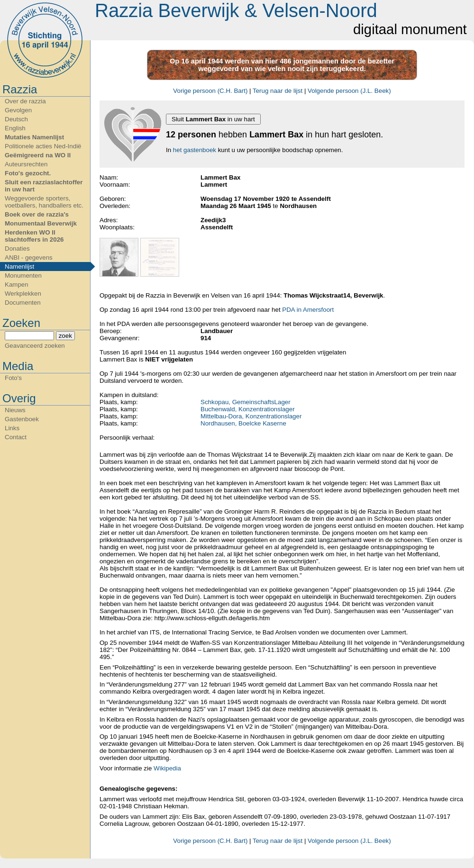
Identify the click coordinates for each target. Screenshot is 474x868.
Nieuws (15, 410)
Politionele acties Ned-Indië (43, 146)
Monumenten (23, 276)
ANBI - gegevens (29, 258)
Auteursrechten (26, 164)
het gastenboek (195, 150)
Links (12, 428)
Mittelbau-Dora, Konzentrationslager (251, 416)
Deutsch (16, 119)
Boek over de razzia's (37, 214)
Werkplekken (23, 294)
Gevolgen (18, 110)
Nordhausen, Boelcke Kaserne (243, 423)
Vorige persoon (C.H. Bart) (210, 91)
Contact (16, 437)
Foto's (13, 378)
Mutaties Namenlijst (34, 137)
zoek (65, 336)
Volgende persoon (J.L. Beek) (349, 91)
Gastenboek (22, 419)
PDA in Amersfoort (308, 310)
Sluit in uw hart (213, 119)
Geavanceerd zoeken (35, 346)
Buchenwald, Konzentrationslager (248, 409)
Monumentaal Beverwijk (41, 223)
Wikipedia (166, 768)
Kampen (17, 285)
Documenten (23, 303)
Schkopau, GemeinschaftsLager (246, 402)
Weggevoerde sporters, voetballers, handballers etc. (44, 202)
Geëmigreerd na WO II (38, 155)
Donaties (17, 249)
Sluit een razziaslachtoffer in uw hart (44, 186)
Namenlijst (19, 267)
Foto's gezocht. (28, 173)
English (15, 128)
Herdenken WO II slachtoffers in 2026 (34, 236)
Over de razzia (25, 101)
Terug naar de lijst (278, 91)
